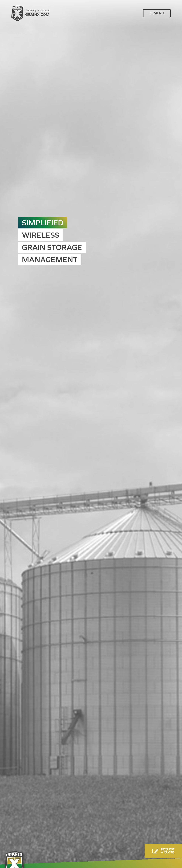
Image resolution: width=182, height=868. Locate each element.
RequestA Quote (168, 851)
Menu (157, 13)
